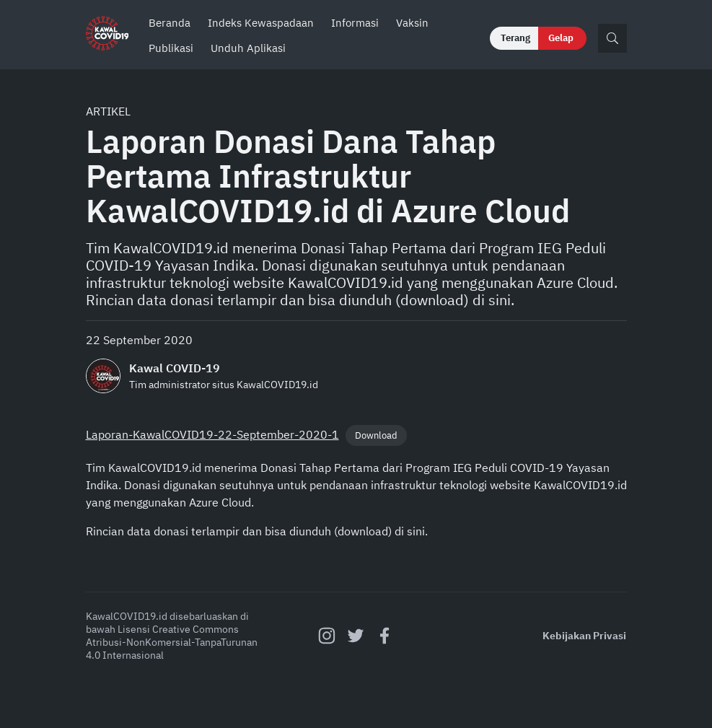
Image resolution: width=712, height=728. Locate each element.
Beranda (170, 23)
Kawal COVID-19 (175, 368)
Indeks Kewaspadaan (261, 23)
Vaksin (412, 23)
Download (376, 435)
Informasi (355, 23)
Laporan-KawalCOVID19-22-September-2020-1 (212, 434)
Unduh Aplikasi (248, 48)
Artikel (108, 111)
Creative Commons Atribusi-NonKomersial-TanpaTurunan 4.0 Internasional (172, 642)
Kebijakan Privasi (584, 636)
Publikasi (171, 48)
